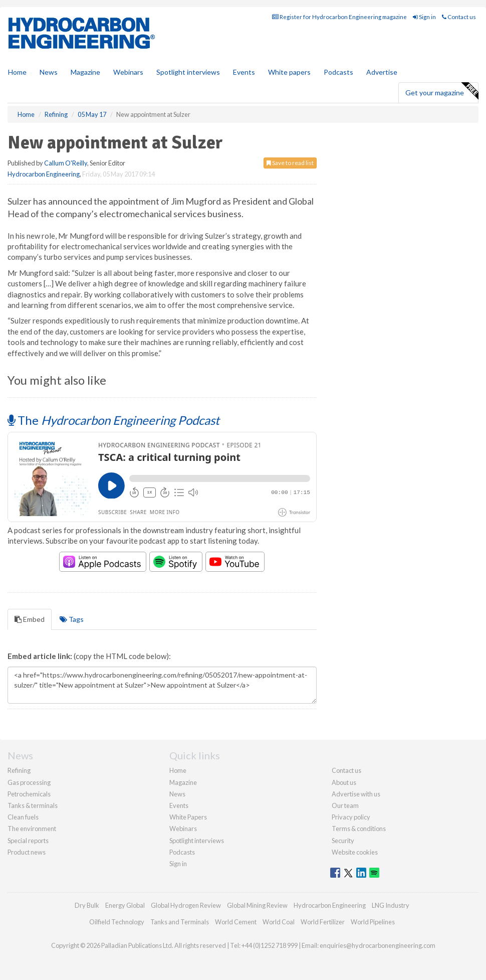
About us (344, 782)
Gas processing (29, 782)
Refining (19, 770)
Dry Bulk (87, 905)
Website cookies (355, 852)
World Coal (279, 922)
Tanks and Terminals (180, 922)
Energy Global (125, 905)
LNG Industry (391, 905)
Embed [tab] (30, 619)
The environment (32, 829)
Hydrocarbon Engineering (44, 174)
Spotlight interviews (188, 72)
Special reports (28, 841)
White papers (289, 72)
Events (244, 72)
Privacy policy (351, 817)
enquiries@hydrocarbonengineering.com (378, 945)
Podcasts (338, 72)
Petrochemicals (29, 794)
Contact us (459, 17)
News (177, 794)
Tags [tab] (72, 619)
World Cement (236, 922)
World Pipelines (373, 922)
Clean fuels (23, 817)
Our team (345, 805)
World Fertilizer (323, 922)
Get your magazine (442, 91)
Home (17, 72)
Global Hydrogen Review (186, 905)
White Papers (188, 817)
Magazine (85, 72)
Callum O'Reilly (66, 163)
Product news (27, 852)
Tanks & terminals (33, 805)
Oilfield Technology (117, 922)
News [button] (49, 72)
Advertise (382, 72)
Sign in (424, 17)
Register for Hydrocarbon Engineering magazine (339, 17)
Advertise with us (356, 794)
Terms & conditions (359, 829)
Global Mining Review (257, 905)
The (113, 420)
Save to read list (290, 163)
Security (343, 841)
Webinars (128, 72)
